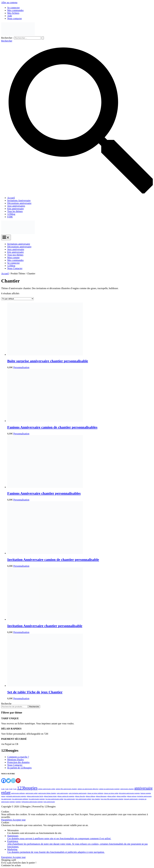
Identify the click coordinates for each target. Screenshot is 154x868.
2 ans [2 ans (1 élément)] (3, 789)
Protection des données (18, 762)
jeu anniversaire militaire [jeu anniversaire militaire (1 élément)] (20, 799)
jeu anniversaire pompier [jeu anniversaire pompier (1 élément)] (37, 799)
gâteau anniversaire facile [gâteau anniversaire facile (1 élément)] (35, 796)
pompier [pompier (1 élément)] (18, 802)
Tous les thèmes (15, 211)
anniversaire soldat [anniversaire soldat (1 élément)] (31, 793)
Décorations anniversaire (19, 203)
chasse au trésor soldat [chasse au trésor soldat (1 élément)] (111, 793)
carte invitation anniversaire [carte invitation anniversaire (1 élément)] (78, 793)
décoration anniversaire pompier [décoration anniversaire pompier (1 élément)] (129, 793)
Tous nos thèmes (15, 255)
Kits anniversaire (16, 209)
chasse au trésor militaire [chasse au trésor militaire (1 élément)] (95, 793)
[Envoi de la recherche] (43, 38)
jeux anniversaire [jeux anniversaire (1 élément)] (69, 799)
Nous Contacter (15, 268)
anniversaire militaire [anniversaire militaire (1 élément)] (18, 793)
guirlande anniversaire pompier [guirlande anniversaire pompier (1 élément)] (16, 796)
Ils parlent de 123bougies (19, 768)
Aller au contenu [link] (9, 2)
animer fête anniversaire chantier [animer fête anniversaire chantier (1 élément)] (66, 789)
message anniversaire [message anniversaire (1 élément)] (131, 799)
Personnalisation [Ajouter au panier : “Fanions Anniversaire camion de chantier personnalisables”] (21, 434)
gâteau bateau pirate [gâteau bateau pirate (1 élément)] (50, 796)
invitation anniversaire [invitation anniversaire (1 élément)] (144, 796)
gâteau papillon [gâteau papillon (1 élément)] (121, 796)
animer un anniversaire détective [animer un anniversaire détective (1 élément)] (88, 789)
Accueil (11, 198)
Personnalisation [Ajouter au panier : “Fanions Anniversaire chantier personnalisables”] (21, 500)
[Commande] (17, 299)
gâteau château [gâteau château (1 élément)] (90, 796)
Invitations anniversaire (19, 244)
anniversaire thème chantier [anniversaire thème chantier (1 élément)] (47, 793)
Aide (10, 16)
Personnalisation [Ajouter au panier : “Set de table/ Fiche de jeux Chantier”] (21, 698)
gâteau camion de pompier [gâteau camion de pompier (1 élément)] (66, 796)
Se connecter (13, 8)
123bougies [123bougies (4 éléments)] (27, 788)
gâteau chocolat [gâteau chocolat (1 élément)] (80, 796)
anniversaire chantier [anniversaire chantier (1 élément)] (127, 789)
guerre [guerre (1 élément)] (3, 796)
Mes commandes (15, 10)
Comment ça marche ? (18, 757)
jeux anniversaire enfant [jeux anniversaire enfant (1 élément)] (83, 799)
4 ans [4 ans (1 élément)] (11, 789)
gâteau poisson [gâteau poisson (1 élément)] (132, 796)
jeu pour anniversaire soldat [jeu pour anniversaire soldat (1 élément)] (54, 799)
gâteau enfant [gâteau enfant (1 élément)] (112, 796)
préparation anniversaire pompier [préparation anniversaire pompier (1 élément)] (32, 802)
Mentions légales (16, 760)
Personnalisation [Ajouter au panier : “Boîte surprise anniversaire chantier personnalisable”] (21, 367)
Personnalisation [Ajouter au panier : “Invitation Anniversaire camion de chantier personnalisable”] (21, 566)
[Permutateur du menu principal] (6, 237)
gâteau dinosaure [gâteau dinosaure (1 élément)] (101, 796)
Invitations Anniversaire (19, 200)
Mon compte (13, 258)
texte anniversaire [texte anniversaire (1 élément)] (49, 802)
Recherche (6, 704)
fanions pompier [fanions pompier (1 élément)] (146, 793)
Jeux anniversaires (16, 206)
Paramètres (7, 820)
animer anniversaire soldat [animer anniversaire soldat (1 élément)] (47, 789)
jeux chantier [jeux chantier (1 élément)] (96, 799)
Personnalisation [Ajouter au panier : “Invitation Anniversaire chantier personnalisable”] (21, 632)
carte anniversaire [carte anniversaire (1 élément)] (62, 793)
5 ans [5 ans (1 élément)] (15, 789)
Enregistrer (7, 857)
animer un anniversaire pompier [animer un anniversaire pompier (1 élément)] (109, 789)
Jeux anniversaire (16, 249)
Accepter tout (19, 820)
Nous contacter (15, 18)
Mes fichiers (13, 13)
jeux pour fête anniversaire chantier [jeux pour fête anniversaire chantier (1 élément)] (112, 799)
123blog (11, 214)
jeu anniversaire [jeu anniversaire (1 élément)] (6, 799)
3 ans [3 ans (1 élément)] (7, 789)
